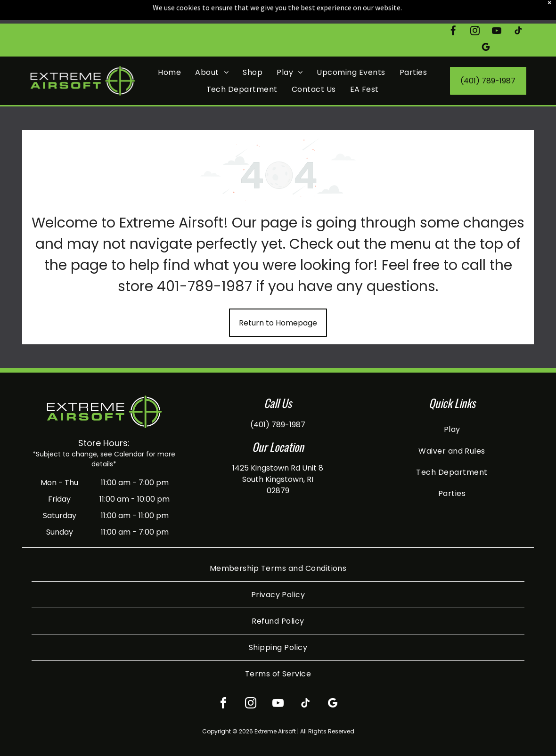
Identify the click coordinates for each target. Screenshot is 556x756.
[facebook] (453, 8)
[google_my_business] (486, 25)
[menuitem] (169, 49)
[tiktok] (518, 8)
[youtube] (497, 8)
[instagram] (475, 8)
